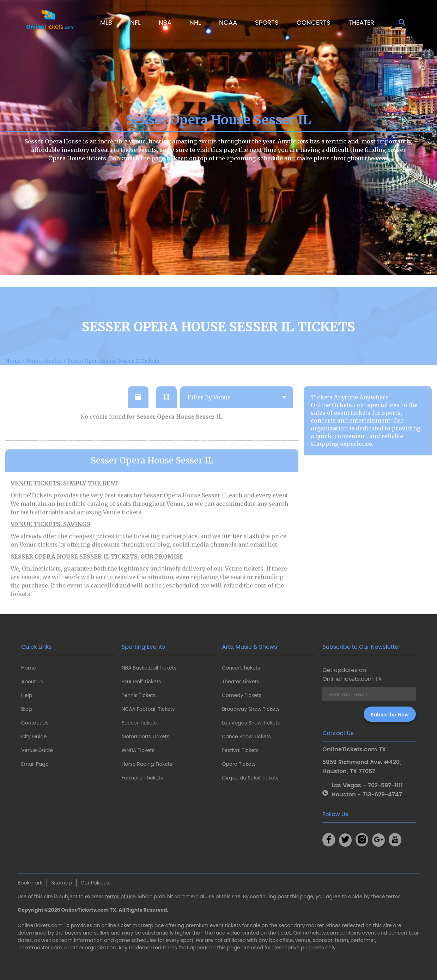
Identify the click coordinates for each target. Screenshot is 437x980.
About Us (32, 682)
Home (29, 668)
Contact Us (35, 723)
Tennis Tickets (139, 695)
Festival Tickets (241, 750)
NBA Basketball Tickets (149, 668)
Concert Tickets (241, 668)
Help (27, 695)
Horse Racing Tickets (147, 764)
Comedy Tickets (242, 695)
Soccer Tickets (139, 723)
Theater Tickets (241, 682)
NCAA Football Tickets (148, 709)
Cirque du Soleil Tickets (250, 778)
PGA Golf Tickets (141, 682)
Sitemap (62, 883)
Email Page (35, 764)
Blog (26, 709)
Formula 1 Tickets (142, 778)
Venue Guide (37, 750)
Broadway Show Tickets (251, 709)
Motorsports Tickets (145, 736)
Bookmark (30, 883)
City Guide (34, 736)
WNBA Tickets (138, 750)
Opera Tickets (239, 764)
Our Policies (95, 883)
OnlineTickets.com (85, 910)
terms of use (120, 896)
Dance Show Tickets (247, 736)
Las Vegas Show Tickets (251, 723)
